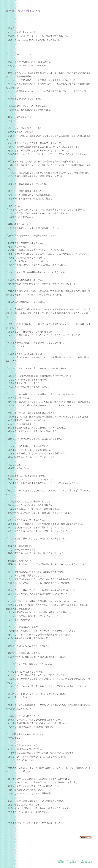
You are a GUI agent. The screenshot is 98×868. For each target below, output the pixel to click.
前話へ (61, 861)
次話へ (73, 861)
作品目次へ (87, 861)
